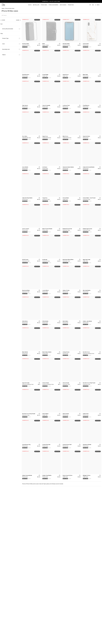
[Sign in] (90, 5)
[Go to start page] (3, 5)
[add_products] (39, 44)
